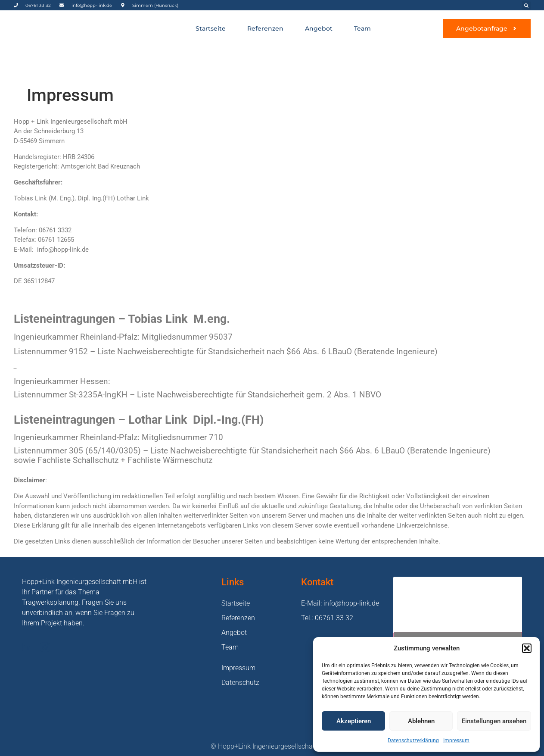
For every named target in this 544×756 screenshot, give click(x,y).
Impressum (456, 740)
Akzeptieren (354, 721)
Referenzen (265, 28)
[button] (527, 648)
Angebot (319, 28)
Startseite (211, 28)
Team (362, 28)
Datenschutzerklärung (413, 740)
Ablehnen (421, 721)
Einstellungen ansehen (494, 721)
